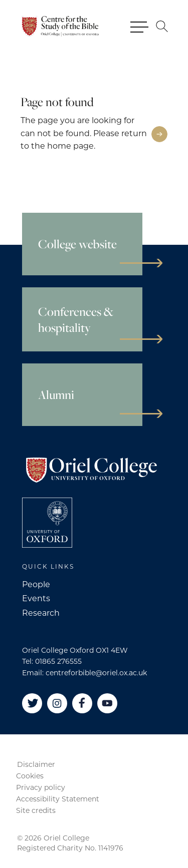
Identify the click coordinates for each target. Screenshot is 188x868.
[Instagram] (57, 703)
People (36, 584)
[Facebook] (82, 703)
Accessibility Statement (58, 799)
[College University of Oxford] (47, 523)
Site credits (36, 810)
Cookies (30, 776)
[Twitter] (32, 703)
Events (36, 598)
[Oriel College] (61, 26)
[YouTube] (107, 703)
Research (41, 613)
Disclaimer (36, 764)
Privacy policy (41, 787)
